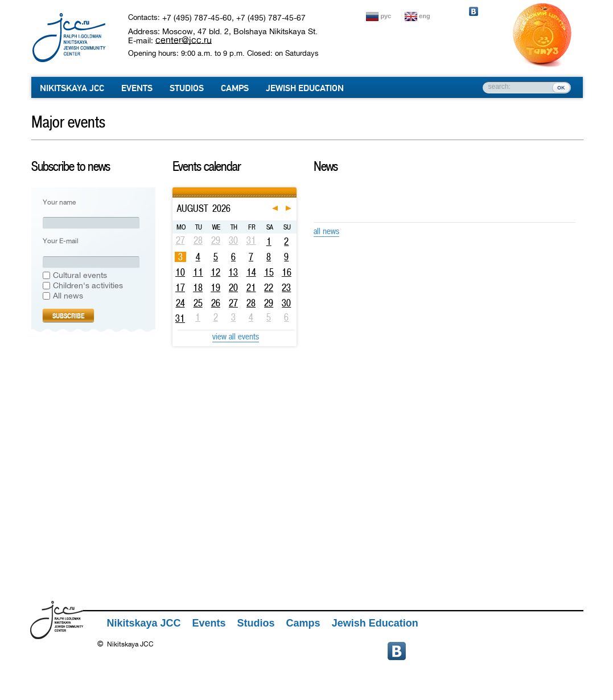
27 (233, 303)
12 (215, 272)
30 (286, 303)
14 (251, 272)
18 (198, 288)
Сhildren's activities (88, 286)
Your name (59, 202)
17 (180, 288)
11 (198, 272)
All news (68, 296)
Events (137, 88)
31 (180, 318)
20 (233, 288)
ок (561, 87)
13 (233, 272)
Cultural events (80, 276)
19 (215, 288)
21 (251, 288)
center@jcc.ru (184, 40)
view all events (236, 337)
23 (286, 288)
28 (251, 303)
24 (180, 303)
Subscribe (68, 316)
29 (269, 303)
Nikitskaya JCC (72, 88)
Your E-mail (61, 241)
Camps (235, 88)
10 (180, 272)
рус (386, 16)
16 (287, 272)
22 (269, 288)
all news (326, 231)
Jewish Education (305, 88)
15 (269, 272)
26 (216, 303)
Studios (187, 88)
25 (198, 303)
